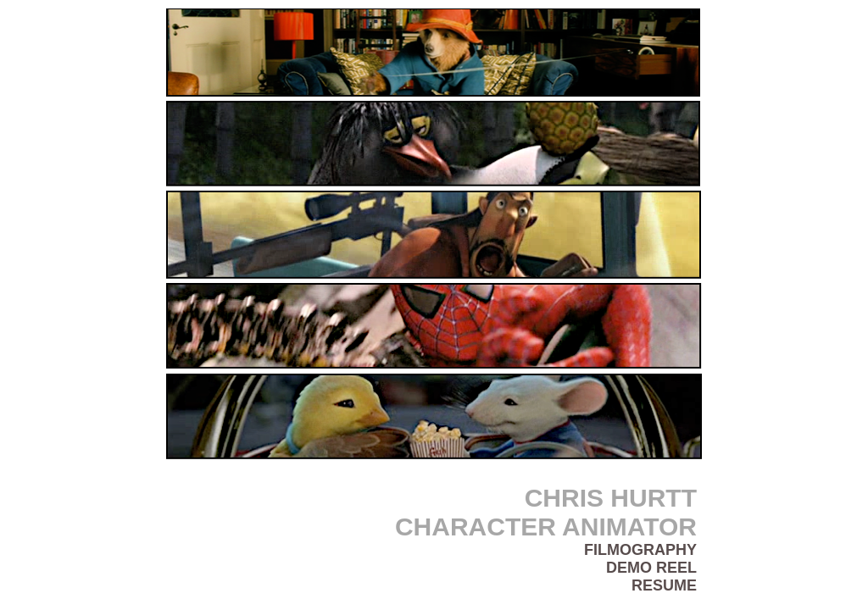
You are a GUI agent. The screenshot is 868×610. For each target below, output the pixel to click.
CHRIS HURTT (611, 498)
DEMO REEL (651, 568)
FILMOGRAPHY (640, 550)
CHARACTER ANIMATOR (546, 527)
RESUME (664, 585)
